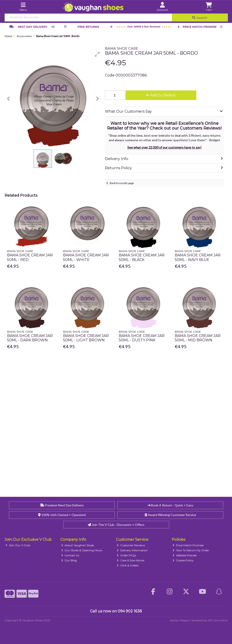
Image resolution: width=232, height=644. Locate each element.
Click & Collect (128, 565)
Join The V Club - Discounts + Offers (116, 525)
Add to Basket (161, 95)
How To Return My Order (191, 550)
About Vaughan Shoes (78, 545)
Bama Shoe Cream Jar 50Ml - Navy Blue (198, 257)
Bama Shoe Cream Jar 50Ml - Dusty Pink (142, 338)
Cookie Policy (183, 560)
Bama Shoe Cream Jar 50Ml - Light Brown (86, 338)
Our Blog (69, 560)
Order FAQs (126, 555)
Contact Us (70, 555)
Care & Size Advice (131, 560)
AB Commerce (218, 620)
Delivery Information (132, 550)
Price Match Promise (188, 545)
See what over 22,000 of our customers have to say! (164, 147)
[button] (97, 54)
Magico (184, 620)
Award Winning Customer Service (170, 515)
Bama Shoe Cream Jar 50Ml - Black (142, 257)
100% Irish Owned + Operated (62, 515)
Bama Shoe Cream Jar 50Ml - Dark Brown (30, 338)
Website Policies (185, 555)
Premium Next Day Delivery (62, 505)
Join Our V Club (18, 545)
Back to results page (122, 183)
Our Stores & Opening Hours (82, 550)
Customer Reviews (131, 545)
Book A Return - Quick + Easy (170, 505)
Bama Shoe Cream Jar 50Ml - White (86, 257)
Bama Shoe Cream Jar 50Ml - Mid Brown (198, 338)
